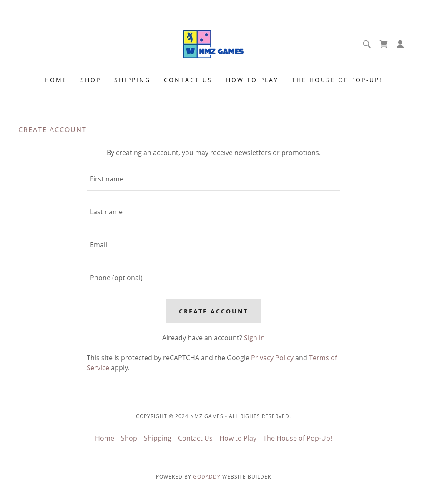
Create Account (214, 311)
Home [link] (56, 80)
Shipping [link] (132, 80)
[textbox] (213, 179)
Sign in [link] (254, 338)
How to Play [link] (252, 80)
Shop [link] (91, 80)
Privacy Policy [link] (272, 358)
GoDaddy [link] (207, 477)
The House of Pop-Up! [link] (337, 80)
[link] (213, 43)
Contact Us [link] (188, 80)
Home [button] (105, 438)
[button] (400, 44)
